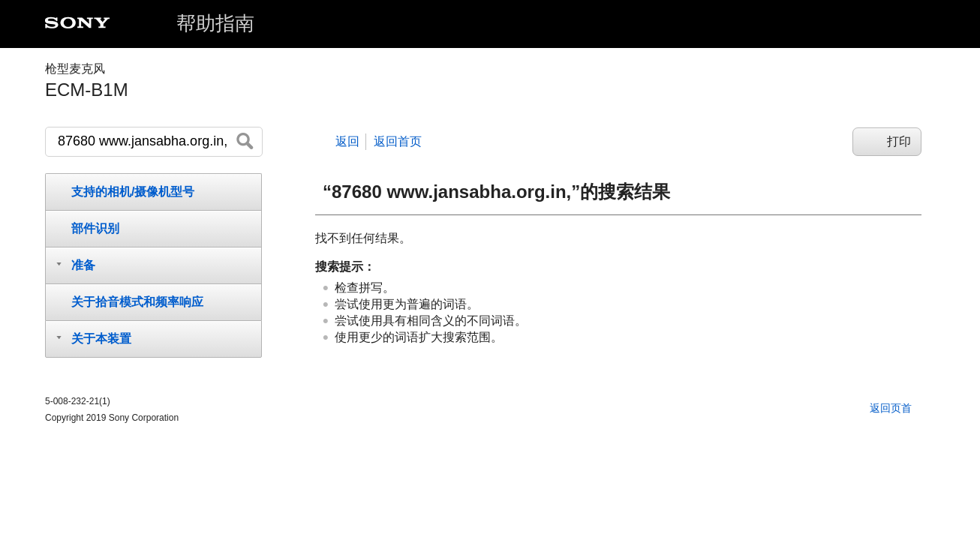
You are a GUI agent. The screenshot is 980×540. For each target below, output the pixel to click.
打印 (899, 141)
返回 (347, 141)
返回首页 (398, 141)
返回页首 (891, 408)
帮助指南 (215, 23)
